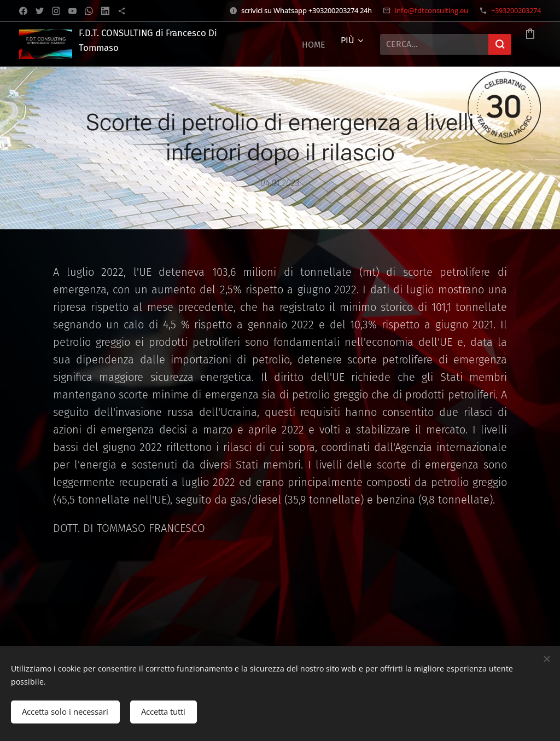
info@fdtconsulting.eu (431, 10)
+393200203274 (516, 10)
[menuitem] (302, 44)
